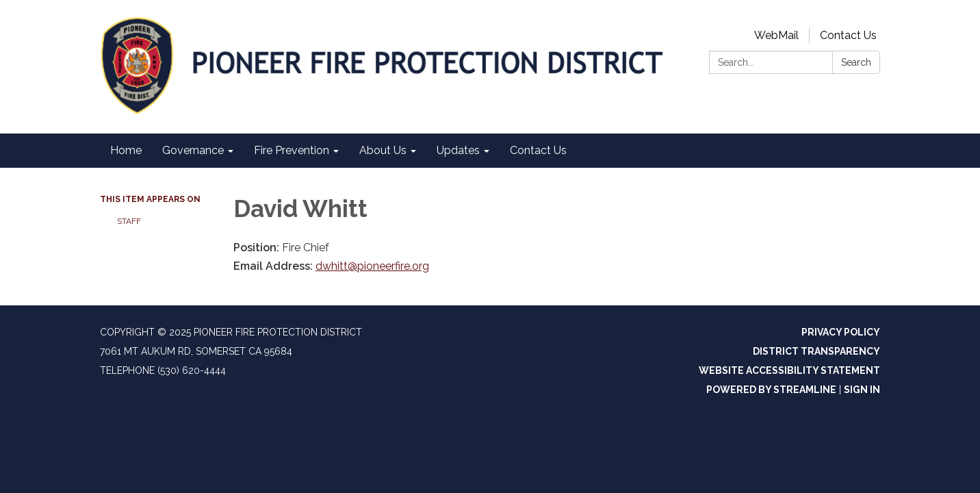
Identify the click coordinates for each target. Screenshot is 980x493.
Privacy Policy (841, 332)
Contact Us (848, 35)
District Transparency (816, 351)
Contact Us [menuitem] (538, 150)
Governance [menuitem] (193, 150)
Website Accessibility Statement (789, 370)
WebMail (776, 35)
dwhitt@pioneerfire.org (372, 266)
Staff (129, 221)
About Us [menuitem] (383, 150)
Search (856, 62)
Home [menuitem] (126, 150)
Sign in (862, 390)
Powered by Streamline (771, 390)
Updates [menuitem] (458, 150)
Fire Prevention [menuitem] (292, 150)
